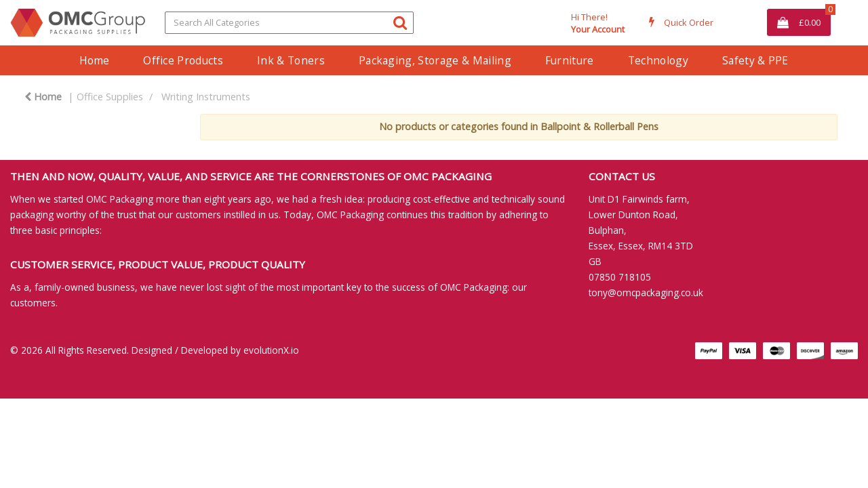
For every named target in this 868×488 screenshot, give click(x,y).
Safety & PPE (755, 60)
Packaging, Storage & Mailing (435, 60)
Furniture (570, 60)
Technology (658, 60)
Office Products (183, 60)
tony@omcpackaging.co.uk (646, 292)
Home (94, 60)
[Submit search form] (400, 22)
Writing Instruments (206, 97)
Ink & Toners (291, 60)
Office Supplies (110, 97)
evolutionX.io (271, 350)
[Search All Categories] (289, 23)
